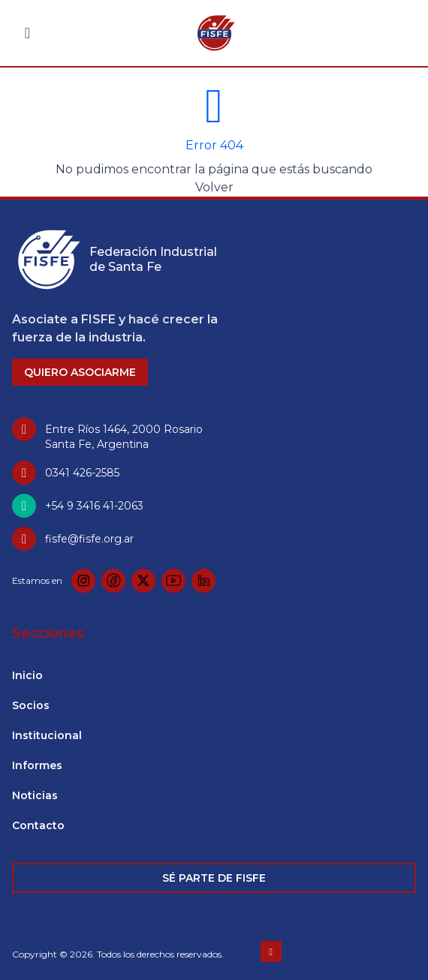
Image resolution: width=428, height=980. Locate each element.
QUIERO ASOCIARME (80, 372)
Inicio (27, 675)
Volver (214, 187)
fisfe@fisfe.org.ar (89, 539)
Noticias (35, 795)
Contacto (38, 825)
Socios (31, 705)
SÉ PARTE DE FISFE (214, 878)
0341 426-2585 (82, 473)
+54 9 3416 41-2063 (94, 506)
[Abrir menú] (27, 33)
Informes (37, 765)
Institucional (47, 735)
